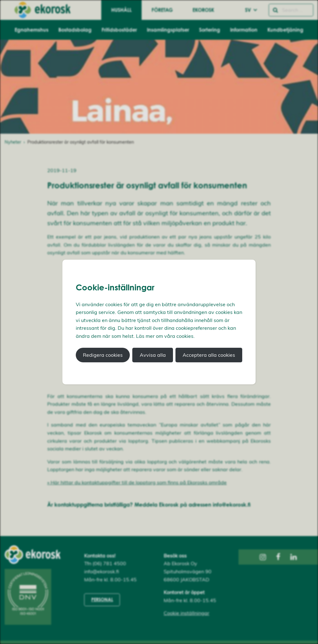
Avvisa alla (153, 355)
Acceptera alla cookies (209, 355)
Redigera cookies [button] (103, 355)
